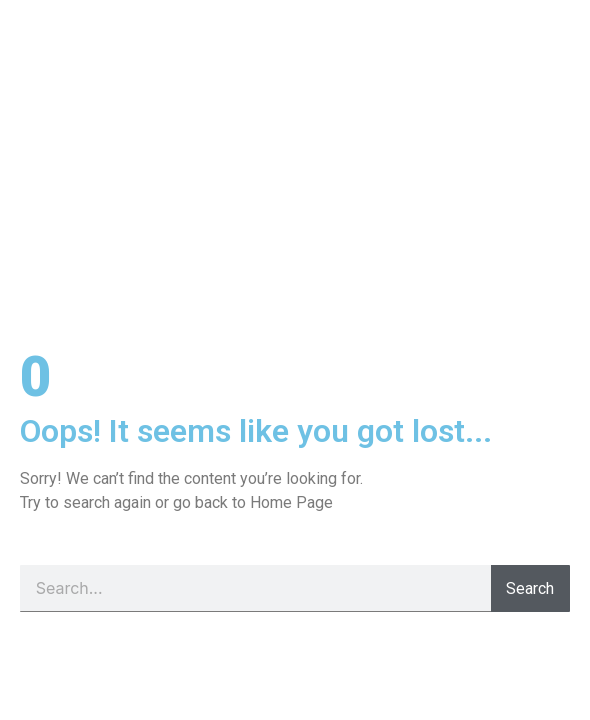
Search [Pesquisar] (530, 588)
